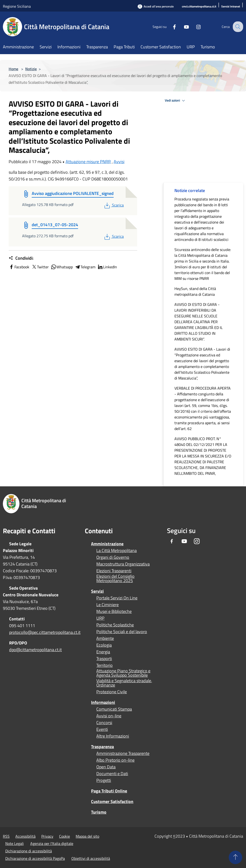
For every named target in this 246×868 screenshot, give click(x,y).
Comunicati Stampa (114, 709)
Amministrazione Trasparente (123, 753)
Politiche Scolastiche (115, 625)
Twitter (40, 267)
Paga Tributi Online (109, 791)
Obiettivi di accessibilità (91, 858)
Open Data (106, 767)
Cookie (65, 836)
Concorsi (104, 723)
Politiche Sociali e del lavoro (122, 632)
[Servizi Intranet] (231, 7)
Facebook (19, 267)
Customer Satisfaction (112, 801)
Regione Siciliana (17, 6)
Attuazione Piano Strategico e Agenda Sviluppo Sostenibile (123, 673)
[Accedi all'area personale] (156, 6)
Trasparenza (102, 747)
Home (13, 69)
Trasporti (104, 659)
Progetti (104, 780)
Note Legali (15, 843)
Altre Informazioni (113, 736)
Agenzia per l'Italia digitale (52, 843)
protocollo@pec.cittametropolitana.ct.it (45, 632)
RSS (6, 836)
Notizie (31, 69)
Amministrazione (107, 544)
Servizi (97, 591)
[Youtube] (183, 27)
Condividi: (21, 258)
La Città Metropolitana (117, 551)
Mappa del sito (87, 836)
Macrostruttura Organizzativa (123, 564)
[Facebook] (171, 27)
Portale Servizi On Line (117, 598)
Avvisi (119, 162)
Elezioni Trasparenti (114, 571)
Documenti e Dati (112, 774)
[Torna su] (235, 857)
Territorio (105, 665)
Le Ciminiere (108, 605)
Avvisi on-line (109, 716)
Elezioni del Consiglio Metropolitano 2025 (115, 579)
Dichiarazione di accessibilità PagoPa (35, 858)
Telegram (85, 267)
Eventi (102, 729)
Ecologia (104, 645)
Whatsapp (62, 267)
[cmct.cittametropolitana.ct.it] (199, 7)
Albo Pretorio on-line (115, 760)
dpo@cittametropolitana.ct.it (35, 650)
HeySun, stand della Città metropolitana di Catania (195, 291)
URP (100, 618)
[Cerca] (237, 27)
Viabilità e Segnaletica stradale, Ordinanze (124, 683)
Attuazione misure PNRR (88, 162)
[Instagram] (195, 27)
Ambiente (105, 638)
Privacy (47, 836)
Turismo (99, 812)
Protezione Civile (112, 692)
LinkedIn (107, 267)
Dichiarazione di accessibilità (29, 851)
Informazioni (103, 702)
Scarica (114, 205)
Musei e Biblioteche (114, 611)
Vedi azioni (176, 101)
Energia (103, 652)
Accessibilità (25, 836)
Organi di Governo (113, 557)
